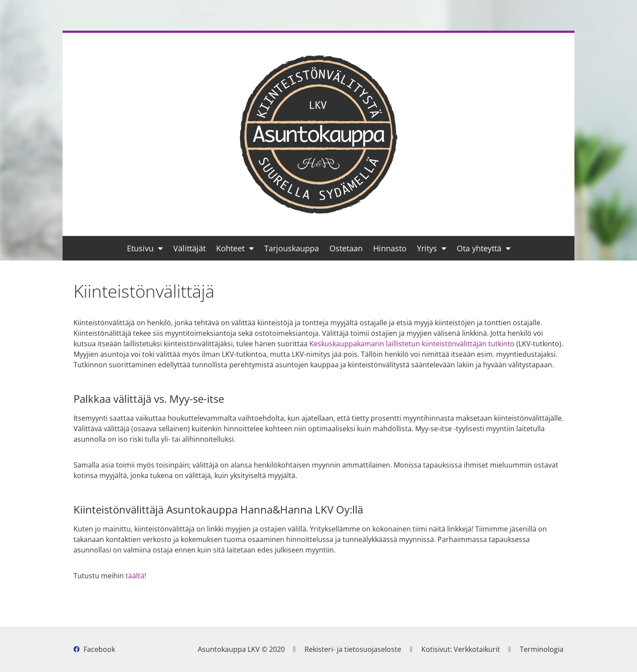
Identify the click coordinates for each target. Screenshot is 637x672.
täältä (135, 576)
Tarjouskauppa (292, 248)
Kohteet (235, 248)
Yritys (432, 248)
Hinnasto (390, 248)
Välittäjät (189, 248)
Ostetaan (346, 248)
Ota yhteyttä (484, 248)
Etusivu (145, 248)
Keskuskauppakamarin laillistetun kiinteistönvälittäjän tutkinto (412, 344)
